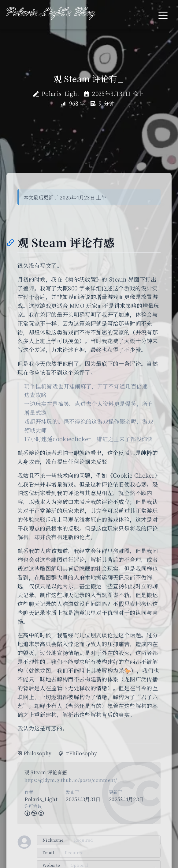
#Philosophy (82, 753)
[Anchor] (10, 242)
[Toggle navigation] (163, 15)
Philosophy (38, 753)
